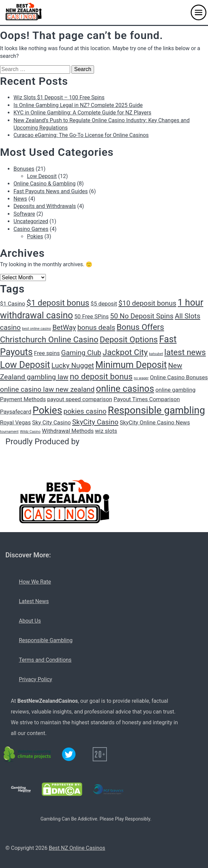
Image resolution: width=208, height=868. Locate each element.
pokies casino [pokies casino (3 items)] (85, 411)
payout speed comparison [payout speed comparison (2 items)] (80, 399)
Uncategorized (31, 221)
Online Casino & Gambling (44, 184)
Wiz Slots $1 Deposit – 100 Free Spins (59, 97)
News (20, 199)
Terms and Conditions (45, 660)
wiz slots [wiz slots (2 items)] (106, 431)
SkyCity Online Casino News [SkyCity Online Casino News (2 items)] (155, 422)
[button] (199, 12)
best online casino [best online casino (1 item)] (36, 329)
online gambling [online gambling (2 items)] (175, 390)
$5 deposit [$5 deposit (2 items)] (104, 304)
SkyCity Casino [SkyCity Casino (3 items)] (95, 422)
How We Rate (35, 582)
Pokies (35, 236)
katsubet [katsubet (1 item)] (156, 354)
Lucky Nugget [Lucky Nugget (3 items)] (72, 366)
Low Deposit (42, 176)
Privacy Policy (36, 679)
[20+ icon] (100, 754)
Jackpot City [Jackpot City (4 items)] (125, 352)
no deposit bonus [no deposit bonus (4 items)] (101, 377)
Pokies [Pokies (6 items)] (48, 410)
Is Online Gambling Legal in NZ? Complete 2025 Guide (78, 105)
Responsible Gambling (46, 640)
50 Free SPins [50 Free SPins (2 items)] (91, 316)
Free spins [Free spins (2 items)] (47, 353)
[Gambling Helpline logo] (21, 789)
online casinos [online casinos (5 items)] (125, 389)
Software (24, 214)
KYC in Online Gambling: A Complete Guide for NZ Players (82, 113)
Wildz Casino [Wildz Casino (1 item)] (30, 432)
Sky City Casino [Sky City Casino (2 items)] (51, 422)
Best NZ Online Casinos (77, 848)
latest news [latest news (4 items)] (185, 352)
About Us (30, 621)
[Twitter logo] (69, 754)
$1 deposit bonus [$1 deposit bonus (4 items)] (58, 303)
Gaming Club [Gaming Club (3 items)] (81, 353)
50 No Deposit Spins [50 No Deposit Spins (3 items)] (142, 316)
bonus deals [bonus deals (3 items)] (96, 327)
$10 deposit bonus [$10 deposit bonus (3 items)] (147, 303)
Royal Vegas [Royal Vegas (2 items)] (15, 422)
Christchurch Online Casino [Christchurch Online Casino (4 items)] (49, 340)
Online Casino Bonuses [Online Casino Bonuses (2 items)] (179, 377)
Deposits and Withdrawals (45, 206)
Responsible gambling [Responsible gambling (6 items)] (156, 410)
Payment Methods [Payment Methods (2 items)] (23, 399)
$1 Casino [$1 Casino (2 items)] (13, 304)
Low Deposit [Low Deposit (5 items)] (25, 365)
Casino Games (31, 229)
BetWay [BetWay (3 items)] (64, 327)
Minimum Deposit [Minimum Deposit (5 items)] (131, 365)
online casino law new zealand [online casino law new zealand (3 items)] (47, 389)
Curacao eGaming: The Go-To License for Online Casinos (81, 135)
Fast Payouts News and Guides (51, 191)
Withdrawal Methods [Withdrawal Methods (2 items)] (68, 431)
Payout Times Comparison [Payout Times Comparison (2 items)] (147, 399)
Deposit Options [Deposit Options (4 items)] (129, 340)
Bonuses (24, 169)
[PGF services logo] (108, 789)
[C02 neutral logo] (28, 754)
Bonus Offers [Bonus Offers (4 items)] (140, 327)
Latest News (34, 601)
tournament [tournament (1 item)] (9, 432)
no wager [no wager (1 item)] (141, 378)
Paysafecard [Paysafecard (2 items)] (16, 412)
